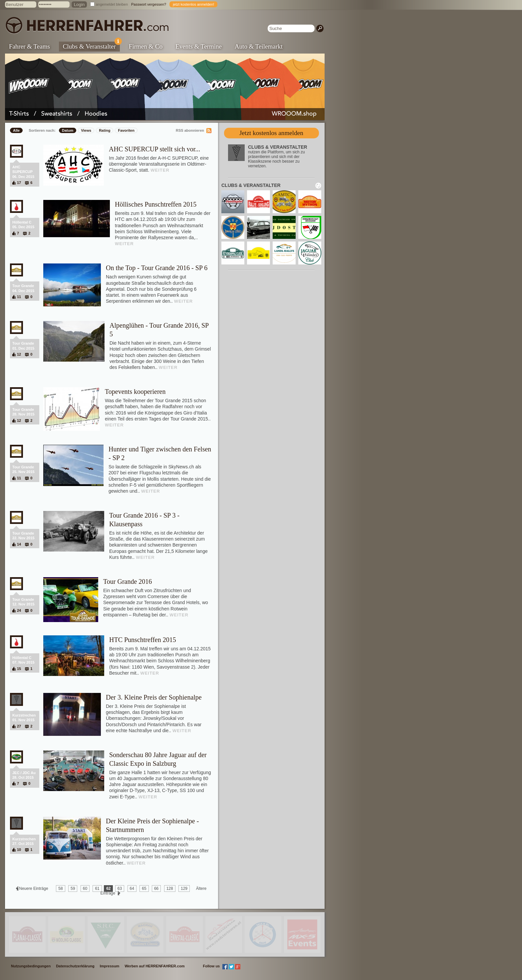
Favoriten (126, 130)
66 (156, 889)
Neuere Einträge (34, 889)
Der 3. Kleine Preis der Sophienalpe (154, 697)
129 (184, 889)
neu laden (318, 186)
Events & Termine (199, 46)
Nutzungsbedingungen (31, 966)
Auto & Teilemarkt (259, 46)
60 (85, 889)
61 (97, 889)
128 (170, 889)
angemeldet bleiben (112, 4)
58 (60, 889)
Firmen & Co (146, 46)
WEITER (160, 170)
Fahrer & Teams (29, 46)
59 (73, 889)
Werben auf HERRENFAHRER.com (154, 966)
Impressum (110, 966)
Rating (105, 130)
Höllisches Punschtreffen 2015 (156, 204)
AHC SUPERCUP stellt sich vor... (154, 149)
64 (132, 889)
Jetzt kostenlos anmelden (271, 133)
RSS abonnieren (190, 130)
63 (120, 889)
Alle (16, 130)
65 (144, 889)
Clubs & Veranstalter (91, 46)
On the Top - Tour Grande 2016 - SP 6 (157, 268)
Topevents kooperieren (135, 392)
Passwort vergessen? (149, 4)
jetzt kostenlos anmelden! (193, 4)
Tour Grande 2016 (128, 581)
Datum (68, 130)
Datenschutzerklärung (75, 966)
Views (86, 130)
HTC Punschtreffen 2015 (143, 640)
